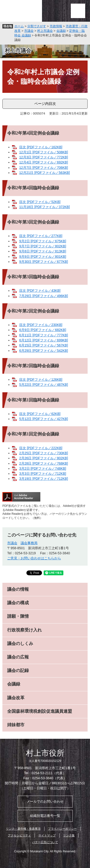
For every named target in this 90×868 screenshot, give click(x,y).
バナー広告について (45, 842)
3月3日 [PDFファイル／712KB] (43, 474)
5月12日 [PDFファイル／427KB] (44, 419)
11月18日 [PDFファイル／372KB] (45, 207)
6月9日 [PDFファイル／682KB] (43, 330)
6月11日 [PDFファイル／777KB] (44, 335)
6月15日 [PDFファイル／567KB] (44, 345)
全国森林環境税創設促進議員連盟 (40, 711)
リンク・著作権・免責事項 (23, 829)
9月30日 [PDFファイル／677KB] (44, 262)
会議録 (61, 31)
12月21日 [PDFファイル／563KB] (45, 173)
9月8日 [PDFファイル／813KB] (43, 251)
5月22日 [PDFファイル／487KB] (44, 385)
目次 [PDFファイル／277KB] (41, 236)
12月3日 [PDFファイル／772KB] (44, 157)
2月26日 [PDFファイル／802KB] (44, 458)
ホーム (19, 26)
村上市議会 (45, 31)
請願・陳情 (18, 616)
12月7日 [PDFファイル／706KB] (44, 168)
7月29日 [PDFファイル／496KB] (44, 296)
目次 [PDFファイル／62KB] (40, 414)
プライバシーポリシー (62, 829)
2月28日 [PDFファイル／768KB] (44, 463)
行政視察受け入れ (24, 630)
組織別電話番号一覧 (45, 816)
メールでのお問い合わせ (45, 801)
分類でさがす (37, 26)
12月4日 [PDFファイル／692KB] (44, 162)
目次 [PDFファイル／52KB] (40, 202)
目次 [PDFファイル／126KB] (41, 380)
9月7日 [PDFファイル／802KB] (43, 246)
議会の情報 (18, 589)
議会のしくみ (20, 644)
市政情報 (56, 26)
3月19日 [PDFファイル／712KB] (44, 479)
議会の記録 (18, 671)
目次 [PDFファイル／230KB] (41, 325)
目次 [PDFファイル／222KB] (41, 448)
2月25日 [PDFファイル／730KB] (44, 453)
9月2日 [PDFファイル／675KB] (43, 241)
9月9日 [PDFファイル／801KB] (43, 257)
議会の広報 (18, 657)
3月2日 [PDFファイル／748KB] (43, 468)
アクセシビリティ (19, 835)
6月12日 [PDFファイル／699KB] (44, 340)
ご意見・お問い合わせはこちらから (34, 558)
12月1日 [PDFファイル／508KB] (44, 152)
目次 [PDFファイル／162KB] (41, 147)
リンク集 (69, 835)
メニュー (78, 11)
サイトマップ (47, 835)
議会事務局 (29, 543)
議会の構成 (18, 603)
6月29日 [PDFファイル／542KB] (44, 351)
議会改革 (16, 698)
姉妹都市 (16, 725)
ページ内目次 (45, 104)
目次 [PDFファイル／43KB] (40, 291)
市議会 (29, 31)
